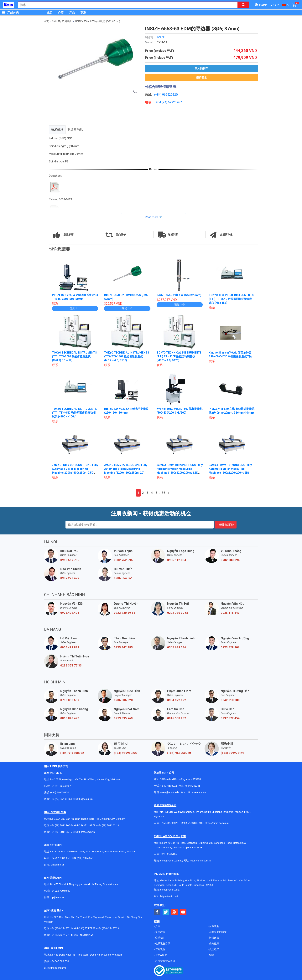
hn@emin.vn (86, 799)
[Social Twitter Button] (166, 912)
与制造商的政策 (218, 932)
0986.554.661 (123, 578)
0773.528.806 (230, 647)
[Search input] (126, 5)
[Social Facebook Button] (157, 912)
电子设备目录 (162, 944)
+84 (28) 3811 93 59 (85, 825)
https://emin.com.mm (217, 823)
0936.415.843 (230, 613)
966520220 (170, 95)
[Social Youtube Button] (183, 912)
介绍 (61, 13)
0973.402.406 (70, 613)
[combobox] (126, 5)
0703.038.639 (70, 700)
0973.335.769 (123, 718)
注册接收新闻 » (226, 525)
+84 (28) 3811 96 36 (61, 825)
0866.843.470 (70, 718)
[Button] (4, 13)
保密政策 (160, 932)
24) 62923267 (172, 102)
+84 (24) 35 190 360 (61, 799)
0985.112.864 (177, 560)
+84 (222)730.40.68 (83, 858)
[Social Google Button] (175, 912)
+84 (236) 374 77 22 (85, 928)
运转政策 (214, 938)
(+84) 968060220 (179, 753)
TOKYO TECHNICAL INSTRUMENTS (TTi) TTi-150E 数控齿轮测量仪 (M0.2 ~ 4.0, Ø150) (127, 356)
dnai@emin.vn (58, 968)
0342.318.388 (230, 700)
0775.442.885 (123, 647)
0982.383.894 (230, 560)
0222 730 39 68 (125, 613)
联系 (83, 13)
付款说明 (214, 926)
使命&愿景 (161, 955)
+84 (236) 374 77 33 (108, 928)
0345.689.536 (177, 647)
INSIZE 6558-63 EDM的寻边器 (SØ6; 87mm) (97, 21)
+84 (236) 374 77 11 (61, 928)
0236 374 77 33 (71, 666)
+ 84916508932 (168, 786)
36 (164, 493)
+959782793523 (169, 823)
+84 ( (159, 102)
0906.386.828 (123, 700)
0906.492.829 (70, 647)
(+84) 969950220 (126, 753)
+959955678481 (188, 823)
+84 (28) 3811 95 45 (61, 832)
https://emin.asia (196, 792)
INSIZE (161, 37)
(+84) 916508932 (72, 753)
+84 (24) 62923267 (60, 786)
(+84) (158, 95)
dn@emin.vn (87, 935)
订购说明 (160, 949)
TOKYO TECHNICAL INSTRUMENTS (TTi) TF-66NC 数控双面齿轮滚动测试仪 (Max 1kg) (231, 299)
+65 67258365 (192, 786)
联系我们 (160, 938)
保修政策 (214, 944)
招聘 (211, 955)
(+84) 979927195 (233, 753)
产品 (72, 13)
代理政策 (214, 949)
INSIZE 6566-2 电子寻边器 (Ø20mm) (179, 295)
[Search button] (243, 5)
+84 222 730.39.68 (60, 858)
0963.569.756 (70, 560)
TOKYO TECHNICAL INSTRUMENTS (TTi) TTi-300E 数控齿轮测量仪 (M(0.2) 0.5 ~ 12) (75, 356)
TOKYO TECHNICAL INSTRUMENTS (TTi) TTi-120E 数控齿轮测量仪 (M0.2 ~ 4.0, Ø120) (179, 356)
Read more (152, 217)
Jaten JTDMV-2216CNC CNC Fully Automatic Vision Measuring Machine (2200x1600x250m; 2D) (126, 469)
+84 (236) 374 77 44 (61, 935)
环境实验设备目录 (165, 961)
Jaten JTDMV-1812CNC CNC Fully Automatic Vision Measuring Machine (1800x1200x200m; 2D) (230, 469)
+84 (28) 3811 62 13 (108, 825)
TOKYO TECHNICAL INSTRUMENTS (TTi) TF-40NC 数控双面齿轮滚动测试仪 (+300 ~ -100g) (75, 413)
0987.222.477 (70, 578)
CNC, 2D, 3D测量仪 (62, 21)
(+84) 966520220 (60, 792)
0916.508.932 (177, 718)
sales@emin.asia (170, 792)
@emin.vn (59, 897)
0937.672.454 (230, 718)
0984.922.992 (177, 700)
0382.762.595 (123, 560)
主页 (50, 13)
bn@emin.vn (58, 865)
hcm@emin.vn (87, 832)
